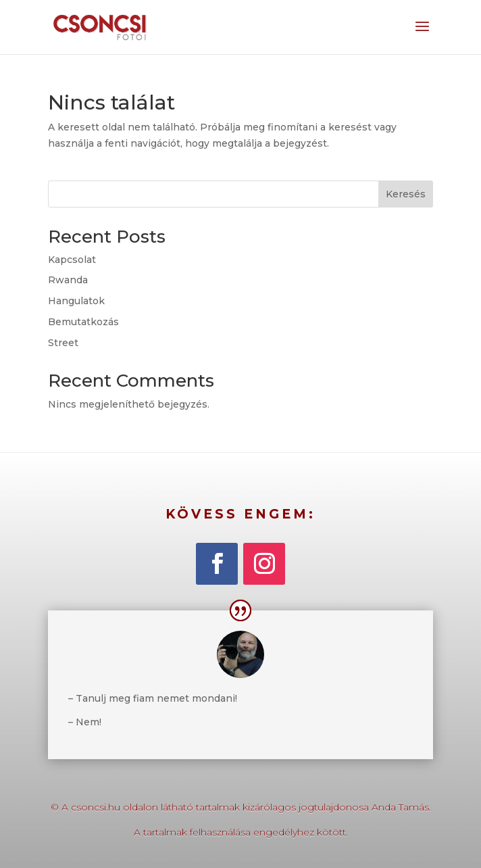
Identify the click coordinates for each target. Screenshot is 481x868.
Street (63, 343)
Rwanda (68, 280)
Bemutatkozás (83, 322)
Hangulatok (76, 301)
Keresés (406, 194)
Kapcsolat (72, 260)
